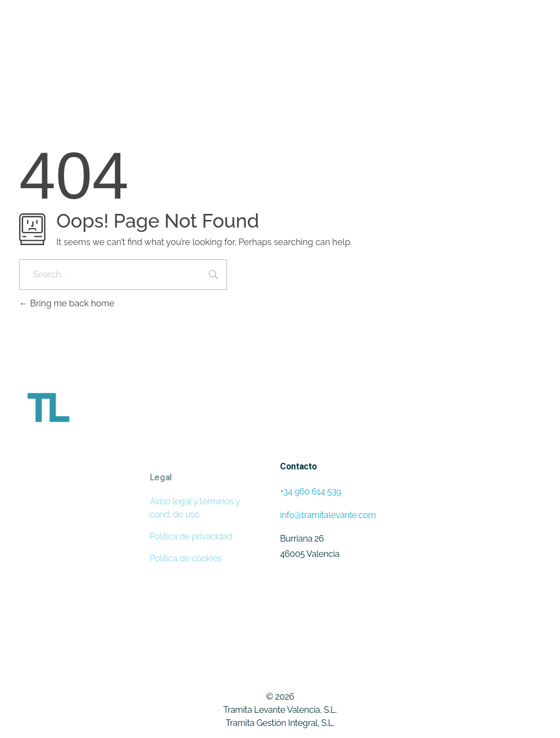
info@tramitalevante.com (328, 515)
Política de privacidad (191, 536)
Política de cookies (186, 558)
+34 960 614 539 (311, 492)
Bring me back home (67, 303)
